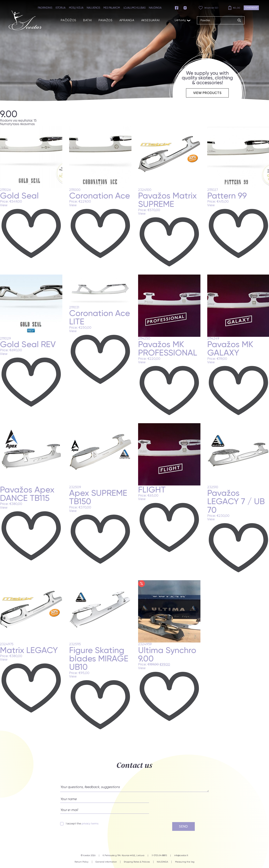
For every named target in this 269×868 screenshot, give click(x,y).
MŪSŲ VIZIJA (77, 8)
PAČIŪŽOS (67, 20)
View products (207, 93)
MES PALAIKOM (112, 8)
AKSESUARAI (148, 20)
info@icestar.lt (181, 855)
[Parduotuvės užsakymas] (25, 124)
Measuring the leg (185, 862)
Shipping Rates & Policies (137, 862)
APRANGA (125, 20)
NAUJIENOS (94, 8)
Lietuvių (180, 19)
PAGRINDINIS (46, 8)
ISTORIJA (61, 8)
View (4, 205)
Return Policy (82, 862)
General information (106, 862)
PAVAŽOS (104, 20)
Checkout (252, 8)
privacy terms (90, 823)
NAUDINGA (156, 8)
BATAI (86, 20)
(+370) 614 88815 (159, 855)
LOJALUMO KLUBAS (135, 8)
